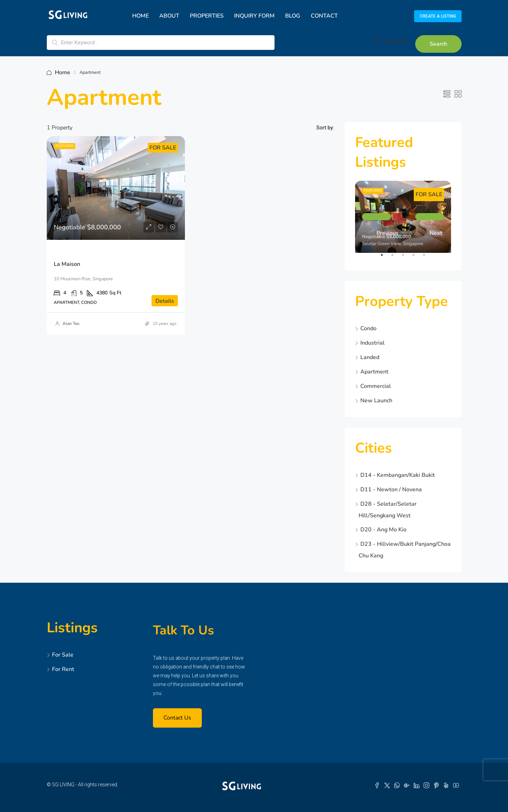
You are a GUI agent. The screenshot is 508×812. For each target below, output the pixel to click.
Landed (370, 357)
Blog (293, 16)
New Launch (376, 401)
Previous (377, 217)
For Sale (63, 655)
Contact (324, 16)
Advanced (391, 41)
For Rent (63, 669)
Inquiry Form (254, 16)
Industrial (372, 343)
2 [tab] (396, 258)
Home (140, 16)
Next (430, 217)
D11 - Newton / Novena (391, 490)
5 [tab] (427, 258)
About (169, 16)
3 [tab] (406, 258)
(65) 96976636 (368, 15)
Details (165, 301)
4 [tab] (417, 258)
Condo (368, 328)
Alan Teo (71, 324)
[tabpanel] (403, 217)
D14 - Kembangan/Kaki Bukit (398, 475)
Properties (207, 16)
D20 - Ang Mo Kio (383, 530)
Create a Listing (438, 16)
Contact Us (177, 718)
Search (438, 44)
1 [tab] (385, 258)
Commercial (376, 386)
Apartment (374, 372)
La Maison (67, 264)
